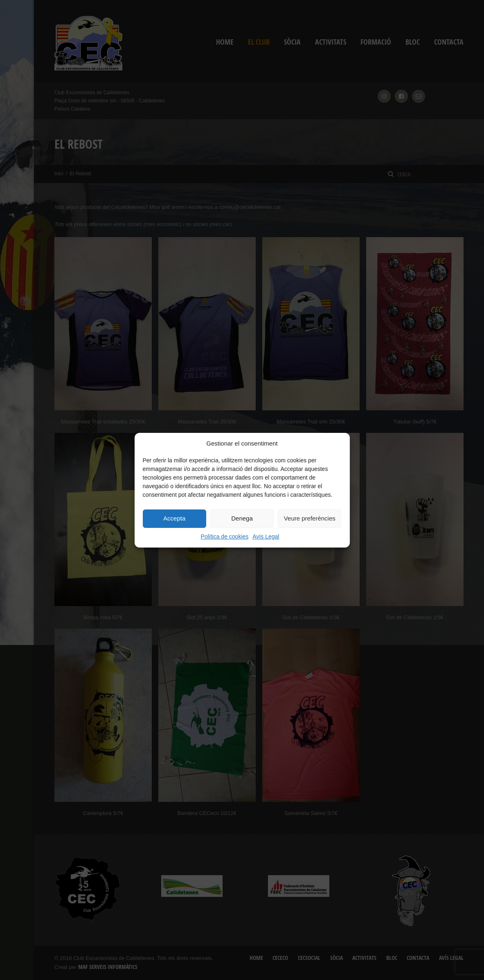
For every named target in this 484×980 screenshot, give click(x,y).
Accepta (174, 518)
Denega (242, 518)
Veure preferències (310, 518)
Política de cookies (225, 536)
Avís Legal (266, 536)
